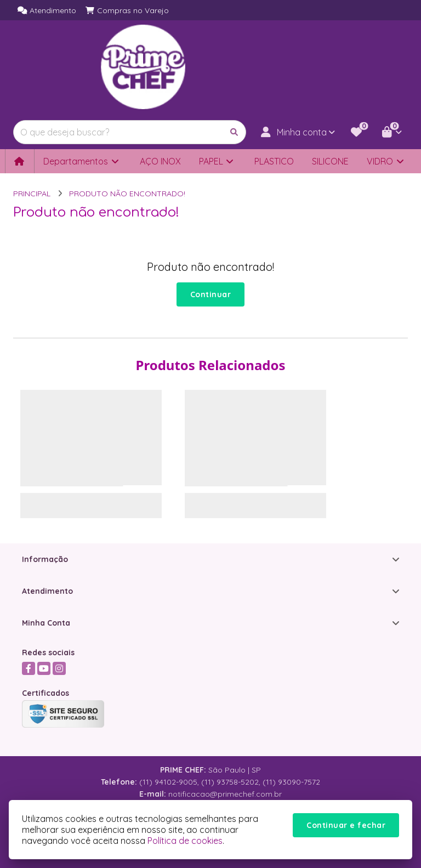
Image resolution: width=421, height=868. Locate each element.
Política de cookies (185, 841)
